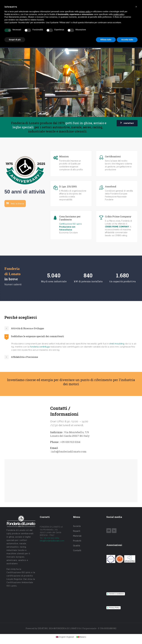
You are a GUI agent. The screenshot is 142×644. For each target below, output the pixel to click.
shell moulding (117, 344)
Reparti (77, 531)
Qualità (77, 546)
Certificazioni (113, 156)
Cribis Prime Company (118, 217)
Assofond (111, 187)
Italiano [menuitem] (83, 637)
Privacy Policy (114, 608)
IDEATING (43, 628)
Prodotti (77, 541)
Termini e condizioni (116, 594)
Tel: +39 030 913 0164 (49, 538)
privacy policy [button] (85, 12)
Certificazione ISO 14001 (71, 224)
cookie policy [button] (119, 14)
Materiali (77, 536)
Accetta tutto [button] (127, 40)
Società (77, 526)
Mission (64, 156)
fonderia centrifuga (40, 347)
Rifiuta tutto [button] (106, 40)
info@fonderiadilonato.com (52, 541)
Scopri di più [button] (15, 40)
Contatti (77, 550)
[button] (136, 7)
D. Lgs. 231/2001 (68, 187)
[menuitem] (65, 637)
